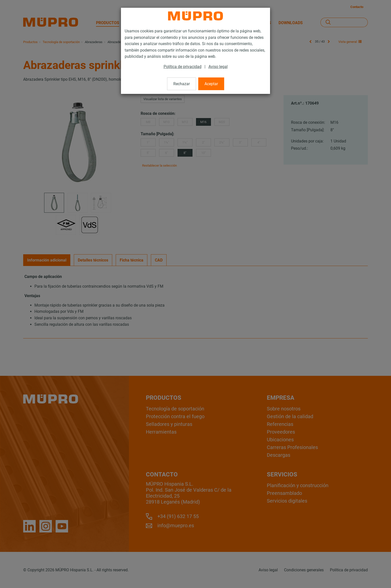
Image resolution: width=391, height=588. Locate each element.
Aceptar (211, 84)
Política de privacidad (183, 67)
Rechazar (182, 84)
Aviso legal (218, 67)
